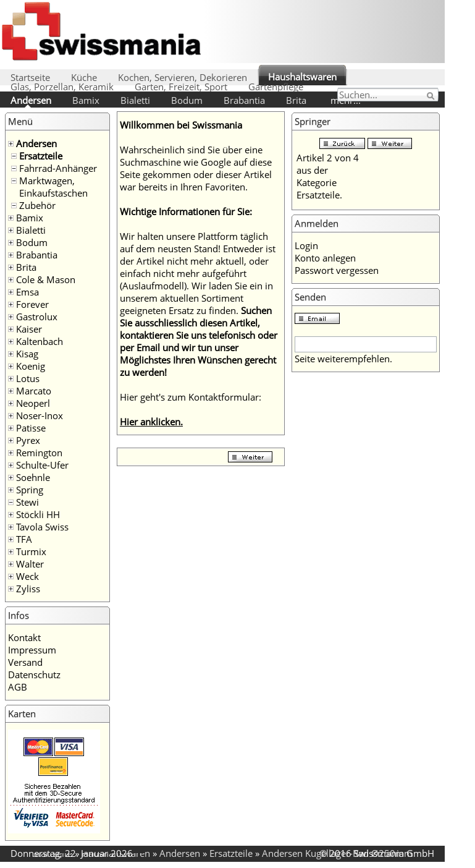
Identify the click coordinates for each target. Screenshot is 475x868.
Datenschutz (34, 674)
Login (306, 245)
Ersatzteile (41, 156)
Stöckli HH (38, 514)
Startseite (30, 77)
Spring (30, 490)
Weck (27, 576)
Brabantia (244, 100)
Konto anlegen (325, 258)
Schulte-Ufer (42, 465)
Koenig (31, 366)
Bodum (187, 100)
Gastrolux (37, 317)
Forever (32, 304)
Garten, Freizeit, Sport (181, 87)
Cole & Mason (46, 279)
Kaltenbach (40, 341)
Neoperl (33, 403)
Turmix (31, 551)
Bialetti (135, 100)
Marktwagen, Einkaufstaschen (53, 187)
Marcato (34, 391)
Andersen (31, 100)
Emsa (27, 292)
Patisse (31, 428)
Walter (30, 564)
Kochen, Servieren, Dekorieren (183, 77)
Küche (84, 77)
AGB (18, 687)
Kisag (27, 354)
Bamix (86, 100)
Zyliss (28, 589)
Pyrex (28, 440)
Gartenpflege (276, 87)
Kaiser (29, 329)
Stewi (27, 502)
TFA (24, 539)
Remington (39, 453)
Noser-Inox (40, 415)
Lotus (28, 378)
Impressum (32, 650)
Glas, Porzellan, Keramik (62, 87)
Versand (25, 662)
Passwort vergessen (337, 270)
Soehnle (33, 477)
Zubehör (37, 205)
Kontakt (24, 637)
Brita (296, 100)
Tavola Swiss (42, 527)
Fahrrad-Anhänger (58, 168)
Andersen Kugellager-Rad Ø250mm (337, 853)
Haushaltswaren (302, 77)
